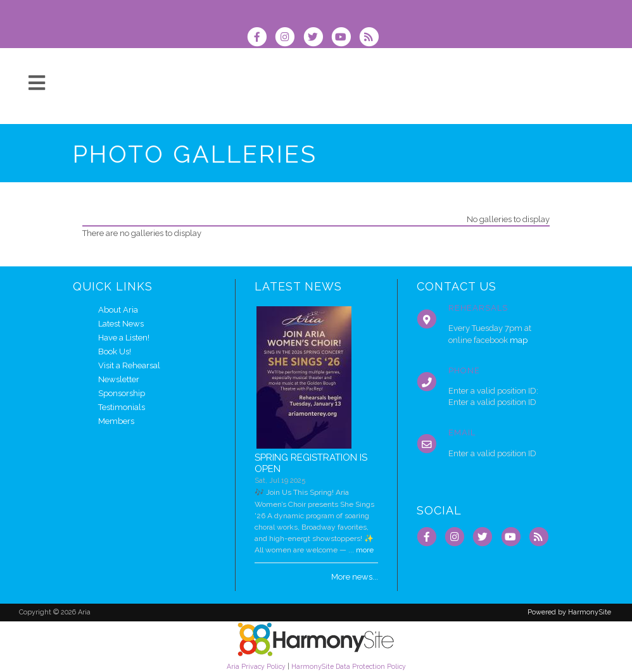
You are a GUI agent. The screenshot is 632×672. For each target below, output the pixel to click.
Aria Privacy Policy (256, 666)
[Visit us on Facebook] (261, 38)
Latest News (121, 324)
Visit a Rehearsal (129, 365)
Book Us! (115, 352)
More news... (355, 577)
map (519, 340)
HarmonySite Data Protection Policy (349, 666)
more (365, 550)
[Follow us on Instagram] (289, 38)
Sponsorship (122, 393)
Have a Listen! (124, 338)
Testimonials (122, 407)
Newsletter (119, 379)
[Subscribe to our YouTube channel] (345, 38)
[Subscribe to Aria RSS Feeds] (372, 38)
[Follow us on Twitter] (317, 38)
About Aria (118, 310)
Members (116, 421)
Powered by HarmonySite (569, 612)
